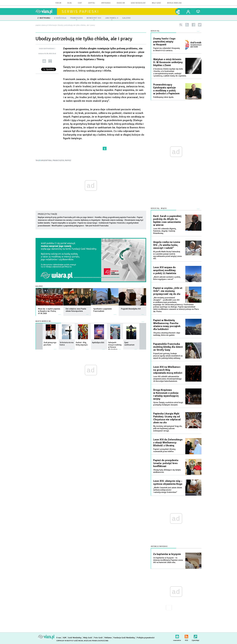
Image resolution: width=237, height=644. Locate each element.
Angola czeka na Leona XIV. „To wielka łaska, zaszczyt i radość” (167, 245)
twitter (200, 25)
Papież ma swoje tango (87, 223)
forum (58, 3)
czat (80, 3)
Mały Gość (156, 3)
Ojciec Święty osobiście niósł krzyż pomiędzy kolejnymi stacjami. (168, 404)
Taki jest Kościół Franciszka (97, 226)
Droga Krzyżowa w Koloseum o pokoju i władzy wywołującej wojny (166, 394)
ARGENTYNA (46, 160)
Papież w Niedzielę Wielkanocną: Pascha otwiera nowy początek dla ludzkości (167, 325)
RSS (186, 636)
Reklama (108, 638)
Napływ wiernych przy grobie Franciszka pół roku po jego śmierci (66, 217)
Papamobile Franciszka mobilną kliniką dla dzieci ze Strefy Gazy (168, 347)
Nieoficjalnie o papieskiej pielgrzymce (68, 226)
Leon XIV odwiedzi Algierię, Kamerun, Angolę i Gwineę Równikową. (165, 231)
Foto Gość (98, 638)
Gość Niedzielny (138, 3)
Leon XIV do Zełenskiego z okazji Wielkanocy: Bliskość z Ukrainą (168, 443)
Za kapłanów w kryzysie (167, 554)
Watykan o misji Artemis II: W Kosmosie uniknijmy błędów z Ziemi (168, 62)
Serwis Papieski (80, 12)
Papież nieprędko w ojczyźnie (64, 223)
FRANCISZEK (58, 160)
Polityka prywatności (146, 638)
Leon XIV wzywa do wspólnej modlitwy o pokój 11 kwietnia (165, 270)
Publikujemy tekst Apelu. (164, 97)
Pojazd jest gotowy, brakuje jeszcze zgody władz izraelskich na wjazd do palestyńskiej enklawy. (168, 356)
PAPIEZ (68, 160)
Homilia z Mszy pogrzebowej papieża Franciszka (115, 217)
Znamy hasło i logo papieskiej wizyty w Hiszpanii (164, 42)
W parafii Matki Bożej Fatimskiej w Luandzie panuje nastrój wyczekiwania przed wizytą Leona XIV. (167, 255)
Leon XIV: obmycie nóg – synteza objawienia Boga (168, 482)
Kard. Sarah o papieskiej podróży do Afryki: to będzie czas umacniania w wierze (167, 221)
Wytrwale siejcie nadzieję (112, 220)
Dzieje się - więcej (159, 208)
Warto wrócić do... (44, 321)
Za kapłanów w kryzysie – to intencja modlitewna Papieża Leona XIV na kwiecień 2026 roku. (168, 560)
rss (187, 25)
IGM (65, 638)
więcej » (60, 313)
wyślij (44, 61)
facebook (193, 25)
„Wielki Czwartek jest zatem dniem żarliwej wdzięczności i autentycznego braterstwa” (168, 490)
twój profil (188, 12)
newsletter (177, 636)
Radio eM (121, 3)
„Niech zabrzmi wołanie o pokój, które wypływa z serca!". (167, 278)
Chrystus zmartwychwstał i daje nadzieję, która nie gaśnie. (167, 334)
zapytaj (92, 3)
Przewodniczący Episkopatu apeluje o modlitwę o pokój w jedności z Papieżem (166, 89)
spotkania (106, 3)
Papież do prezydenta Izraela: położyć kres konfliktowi (166, 463)
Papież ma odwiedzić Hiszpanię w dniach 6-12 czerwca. (166, 49)
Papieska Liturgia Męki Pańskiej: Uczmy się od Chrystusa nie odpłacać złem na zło (167, 418)
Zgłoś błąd (195, 636)
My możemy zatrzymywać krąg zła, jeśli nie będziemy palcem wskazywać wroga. (168, 428)
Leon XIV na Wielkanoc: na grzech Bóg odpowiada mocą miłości (168, 370)
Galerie (39, 286)
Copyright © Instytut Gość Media (70, 641)
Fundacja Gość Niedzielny (124, 638)
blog (70, 3)
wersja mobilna (174, 3)
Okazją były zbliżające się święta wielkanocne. (167, 471)
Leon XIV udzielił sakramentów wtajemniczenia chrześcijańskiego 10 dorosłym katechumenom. (167, 379)
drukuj (50, 61)
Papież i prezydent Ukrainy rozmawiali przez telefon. (164, 450)
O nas (59, 638)
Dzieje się (155, 31)
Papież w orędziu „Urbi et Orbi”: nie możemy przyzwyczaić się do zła (168, 291)
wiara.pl (46, 12)
